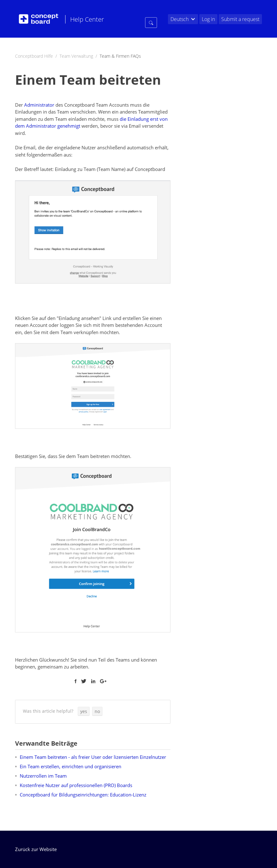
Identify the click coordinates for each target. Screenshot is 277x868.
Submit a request (240, 19)
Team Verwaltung (76, 56)
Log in (208, 19)
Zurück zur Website (36, 849)
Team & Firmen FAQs (120, 56)
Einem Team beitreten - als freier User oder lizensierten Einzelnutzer (93, 757)
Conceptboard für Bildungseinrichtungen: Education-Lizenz (83, 795)
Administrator (39, 105)
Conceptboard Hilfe (34, 56)
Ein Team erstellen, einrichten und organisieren (71, 766)
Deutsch (180, 19)
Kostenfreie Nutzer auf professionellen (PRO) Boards (76, 785)
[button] (84, 711)
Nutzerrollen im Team (43, 776)
